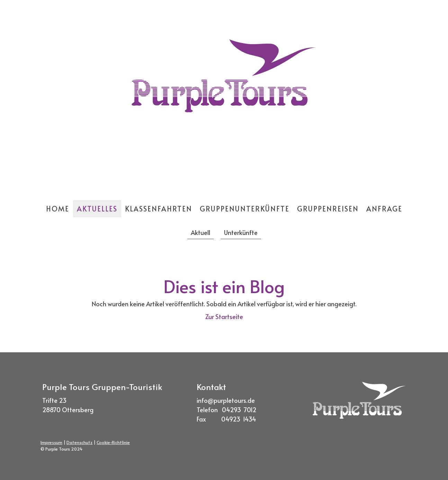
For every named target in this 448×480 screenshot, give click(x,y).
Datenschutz (79, 442)
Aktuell (200, 232)
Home (58, 209)
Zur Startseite (224, 316)
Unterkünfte (241, 232)
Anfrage (384, 209)
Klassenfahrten (159, 209)
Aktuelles (97, 209)
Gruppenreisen (328, 209)
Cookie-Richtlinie (113, 442)
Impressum (51, 442)
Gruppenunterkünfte (245, 209)
